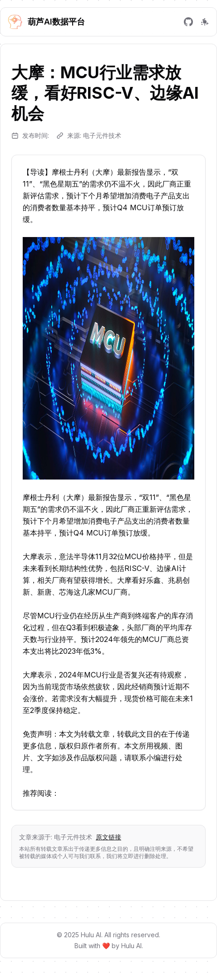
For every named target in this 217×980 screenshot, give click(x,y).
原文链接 (108, 837)
